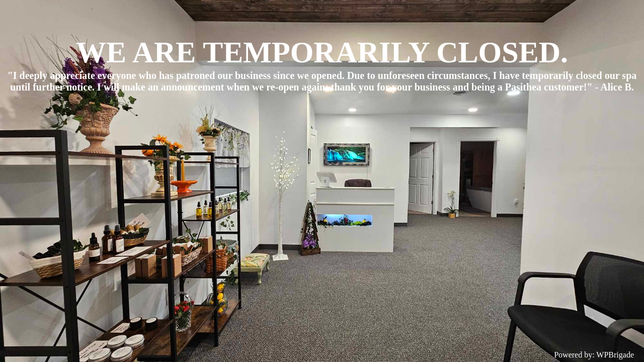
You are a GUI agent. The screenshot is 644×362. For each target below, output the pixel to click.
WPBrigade (615, 355)
